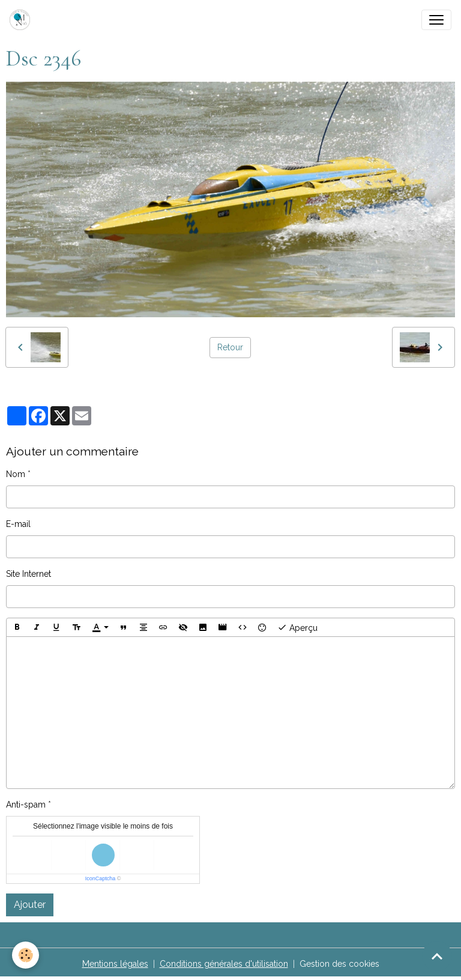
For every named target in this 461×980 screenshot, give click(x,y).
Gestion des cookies (339, 964)
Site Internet (29, 574)
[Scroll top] (437, 956)
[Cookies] (26, 955)
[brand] (22, 20)
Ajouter (30, 905)
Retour (230, 347)
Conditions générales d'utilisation (224, 964)
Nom (16, 474)
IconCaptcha (101, 878)
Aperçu (297, 627)
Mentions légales (115, 964)
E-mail (18, 524)
